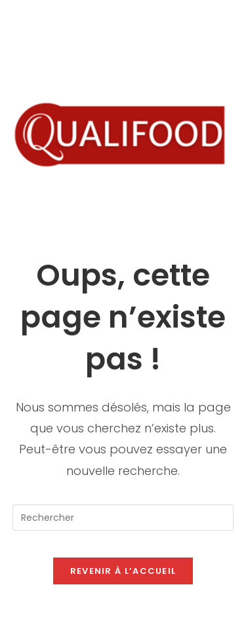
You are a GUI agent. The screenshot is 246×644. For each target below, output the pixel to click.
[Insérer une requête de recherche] (123, 518)
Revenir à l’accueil (123, 571)
